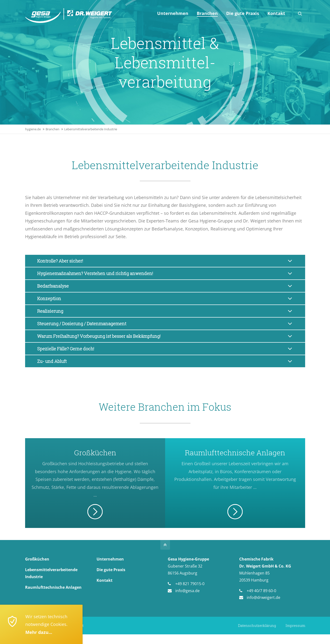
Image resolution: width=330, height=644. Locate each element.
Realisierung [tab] (50, 311)
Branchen (53, 129)
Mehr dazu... (39, 632)
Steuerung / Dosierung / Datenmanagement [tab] (82, 324)
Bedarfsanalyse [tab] (53, 286)
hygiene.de (33, 129)
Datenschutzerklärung (257, 625)
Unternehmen (110, 559)
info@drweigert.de (263, 597)
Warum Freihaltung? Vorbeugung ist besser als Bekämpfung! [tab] (99, 336)
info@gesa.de (187, 591)
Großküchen (37, 559)
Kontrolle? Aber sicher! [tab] (60, 261)
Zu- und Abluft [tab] (52, 361)
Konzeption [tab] (49, 298)
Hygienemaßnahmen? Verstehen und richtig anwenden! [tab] (95, 273)
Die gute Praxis (111, 570)
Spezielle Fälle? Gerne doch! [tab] (66, 349)
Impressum (295, 625)
